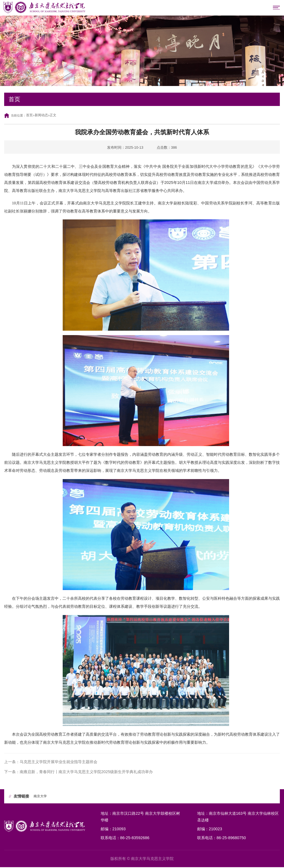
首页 (30, 116)
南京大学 (41, 797)
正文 (55, 116)
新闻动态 (42, 116)
